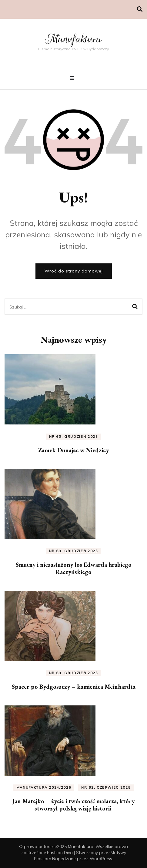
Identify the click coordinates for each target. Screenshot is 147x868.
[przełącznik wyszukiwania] (140, 9)
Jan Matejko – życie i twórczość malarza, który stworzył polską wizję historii (73, 805)
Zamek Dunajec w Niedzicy (73, 450)
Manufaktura (73, 39)
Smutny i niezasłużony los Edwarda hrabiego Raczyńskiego (74, 568)
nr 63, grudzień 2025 (74, 437)
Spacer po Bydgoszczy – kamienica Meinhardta (74, 687)
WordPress (101, 859)
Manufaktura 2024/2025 (44, 787)
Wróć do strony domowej (74, 271)
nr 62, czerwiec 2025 (106, 787)
